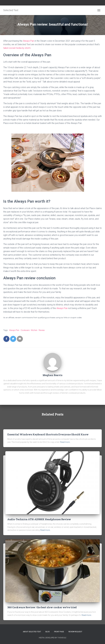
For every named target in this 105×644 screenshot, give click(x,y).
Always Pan (29, 41)
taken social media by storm (17, 48)
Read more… (65, 442)
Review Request (75, 632)
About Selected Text (32, 632)
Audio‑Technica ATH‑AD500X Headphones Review (39, 519)
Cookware (25, 330)
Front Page (59, 632)
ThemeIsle (62, 638)
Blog (48, 632)
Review (42, 330)
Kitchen (34, 330)
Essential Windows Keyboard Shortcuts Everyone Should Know (48, 434)
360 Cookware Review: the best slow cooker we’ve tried (42, 607)
